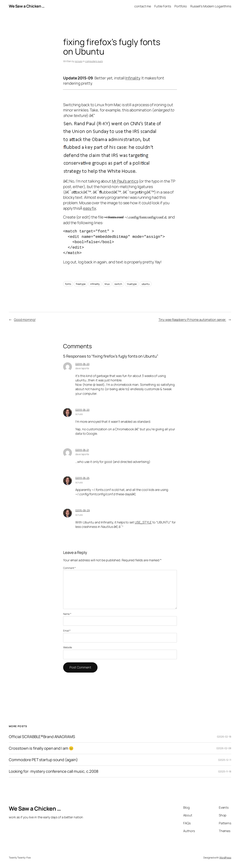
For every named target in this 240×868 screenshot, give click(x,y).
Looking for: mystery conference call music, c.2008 (54, 771)
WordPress (225, 858)
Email (67, 631)
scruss (79, 61)
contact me (143, 6)
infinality (95, 284)
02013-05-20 (82, 364)
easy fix (90, 208)
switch (118, 284)
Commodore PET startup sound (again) (43, 760)
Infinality (133, 78)
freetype (81, 284)
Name (67, 614)
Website (68, 647)
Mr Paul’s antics (125, 181)
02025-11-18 (225, 771)
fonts (68, 284)
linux (107, 284)
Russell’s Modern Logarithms (211, 6)
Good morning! (25, 320)
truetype (132, 284)
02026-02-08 (224, 748)
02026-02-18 (224, 737)
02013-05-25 (82, 478)
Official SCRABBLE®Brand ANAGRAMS (42, 737)
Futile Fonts (163, 6)
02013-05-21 (82, 450)
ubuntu (146, 284)
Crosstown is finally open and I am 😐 (41, 748)
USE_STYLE (143, 522)
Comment (69, 568)
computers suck (94, 61)
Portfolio (181, 6)
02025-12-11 (225, 760)
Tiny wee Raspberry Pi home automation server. (192, 320)
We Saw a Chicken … (27, 6)
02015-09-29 (83, 510)
